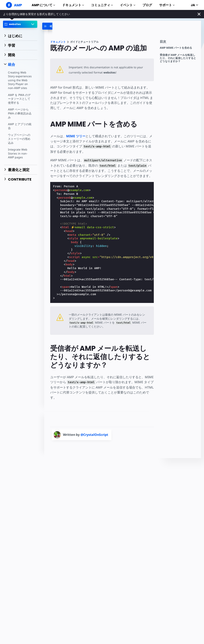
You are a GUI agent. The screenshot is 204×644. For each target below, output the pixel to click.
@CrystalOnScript (94, 435)
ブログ (147, 5)
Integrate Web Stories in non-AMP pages (18, 153)
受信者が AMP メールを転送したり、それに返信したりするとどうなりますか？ (178, 58)
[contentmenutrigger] (178, 43)
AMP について (43, 5)
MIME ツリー (76, 136)
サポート (167, 5)
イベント (128, 5)
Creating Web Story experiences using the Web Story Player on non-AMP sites (20, 80)
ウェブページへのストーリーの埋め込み (19, 139)
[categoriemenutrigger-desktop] (58, 26)
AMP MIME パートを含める (176, 48)
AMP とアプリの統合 (20, 126)
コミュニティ (102, 5)
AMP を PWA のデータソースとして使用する (19, 99)
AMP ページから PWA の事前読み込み (20, 113)
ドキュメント (73, 5)
